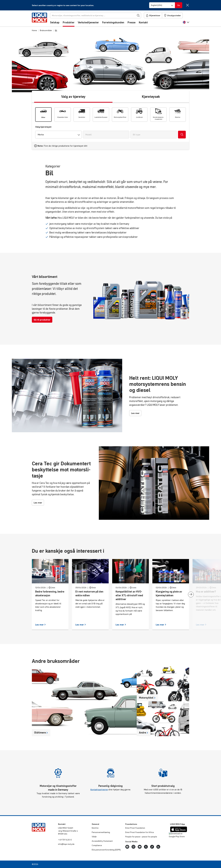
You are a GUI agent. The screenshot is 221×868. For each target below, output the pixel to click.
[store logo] (40, 19)
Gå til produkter (42, 320)
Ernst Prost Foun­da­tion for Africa (140, 832)
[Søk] (97, 15)
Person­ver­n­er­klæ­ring (101, 832)
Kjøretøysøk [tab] (151, 97)
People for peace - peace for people (141, 837)
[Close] (187, 5)
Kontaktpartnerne (99, 789)
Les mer (135, 413)
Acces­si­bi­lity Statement (102, 841)
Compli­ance (97, 845)
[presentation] (191, 594)
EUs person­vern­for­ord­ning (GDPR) (106, 850)
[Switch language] (162, 5)
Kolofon (95, 828)
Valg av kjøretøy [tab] (73, 97)
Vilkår (94, 837)
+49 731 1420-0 (65, 840)
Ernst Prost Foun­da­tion (135, 828)
